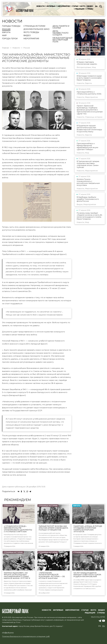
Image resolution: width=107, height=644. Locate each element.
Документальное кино (36, 29)
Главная (5, 48)
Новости (41, 6)
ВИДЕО (102, 610)
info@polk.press (8, 633)
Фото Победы (31, 32)
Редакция (80, 9)
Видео (90, 6)
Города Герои (10, 39)
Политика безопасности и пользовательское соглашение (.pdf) (26, 636)
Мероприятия (64, 6)
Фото (83, 6)
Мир (4, 36)
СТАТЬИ (85, 610)
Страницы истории (34, 26)
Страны (90, 9)
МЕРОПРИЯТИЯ (72, 610)
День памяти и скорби (61, 27)
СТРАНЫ (101, 613)
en (96, 6)
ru (104, 626)
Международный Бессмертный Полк (62, 40)
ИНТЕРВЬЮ (58, 610)
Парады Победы (11, 26)
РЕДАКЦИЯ (90, 613)
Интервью (51, 6)
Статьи (75, 6)
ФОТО (93, 610)
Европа (6, 32)
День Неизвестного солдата (61, 33)
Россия (6, 29)
